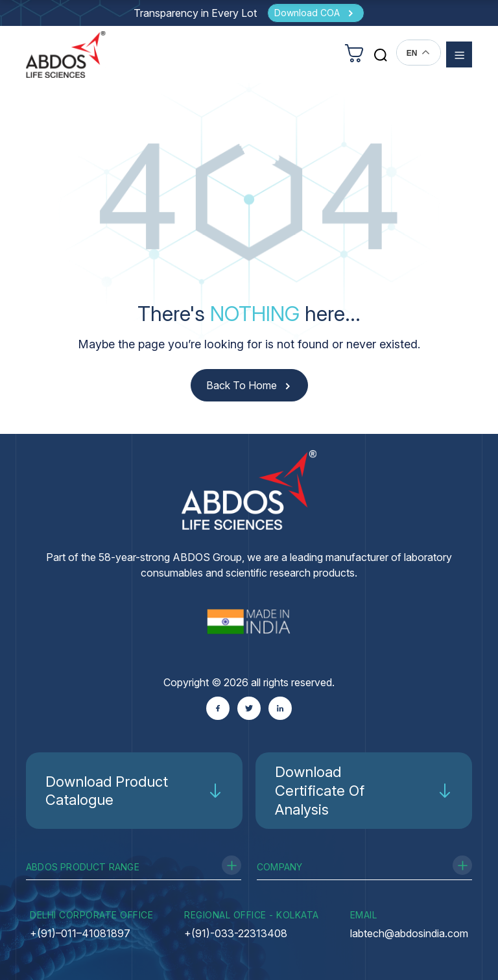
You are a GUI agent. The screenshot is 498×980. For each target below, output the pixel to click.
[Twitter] (249, 708)
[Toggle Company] (462, 865)
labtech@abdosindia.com (409, 933)
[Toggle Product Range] (231, 865)
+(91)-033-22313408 (236, 933)
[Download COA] (316, 13)
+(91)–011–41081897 (80, 933)
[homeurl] (66, 54)
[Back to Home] (249, 386)
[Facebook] (218, 708)
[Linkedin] (280, 708)
